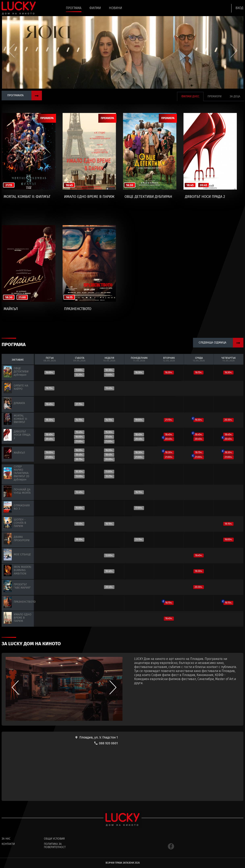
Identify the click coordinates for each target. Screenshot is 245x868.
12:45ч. (79, 492)
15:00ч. (79, 508)
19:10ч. (79, 539)
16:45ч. (50, 404)
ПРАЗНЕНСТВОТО (78, 309)
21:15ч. (79, 404)
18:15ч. (199, 452)
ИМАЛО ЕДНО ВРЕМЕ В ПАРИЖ (89, 197)
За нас (6, 839)
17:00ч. (139, 508)
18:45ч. (49, 435)
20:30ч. (228, 420)
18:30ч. (50, 420)
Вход (239, 8)
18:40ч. (109, 571)
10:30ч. (109, 370)
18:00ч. (79, 437)
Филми (95, 8)
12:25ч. (109, 476)
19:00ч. (139, 420)
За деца (235, 96)
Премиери (215, 96)
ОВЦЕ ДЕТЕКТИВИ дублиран (148, 197)
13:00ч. (109, 375)
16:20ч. (79, 450)
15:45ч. (79, 432)
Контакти (8, 844)
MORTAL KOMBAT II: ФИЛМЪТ (27, 197)
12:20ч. (79, 375)
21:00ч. (79, 441)
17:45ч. (109, 437)
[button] (234, 51)
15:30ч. (109, 432)
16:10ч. (109, 524)
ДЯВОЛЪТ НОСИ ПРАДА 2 (205, 197)
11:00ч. (79, 370)
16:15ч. (199, 372)
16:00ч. (50, 372)
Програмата (25, 95)
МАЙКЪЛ (11, 309)
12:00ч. (109, 555)
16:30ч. (139, 372)
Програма (74, 8)
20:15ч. (79, 459)
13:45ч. (109, 388)
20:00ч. (109, 459)
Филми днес (190, 96)
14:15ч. (79, 420)
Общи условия (54, 839)
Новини (116, 8)
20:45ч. (50, 439)
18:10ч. (228, 524)
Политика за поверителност (55, 846)
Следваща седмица (221, 343)
